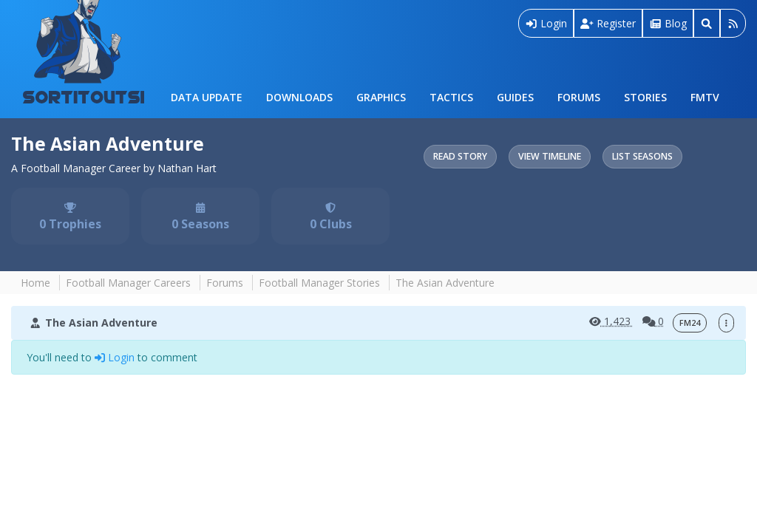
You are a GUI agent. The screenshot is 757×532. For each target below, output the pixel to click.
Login (546, 23)
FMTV (705, 97)
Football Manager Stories (319, 283)
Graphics (381, 97)
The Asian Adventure (108, 144)
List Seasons (642, 156)
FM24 (690, 323)
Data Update (207, 97)
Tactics (451, 97)
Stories (645, 97)
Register (608, 23)
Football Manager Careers (128, 283)
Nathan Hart (187, 168)
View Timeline (550, 156)
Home (35, 283)
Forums (579, 97)
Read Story (460, 156)
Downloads (299, 97)
